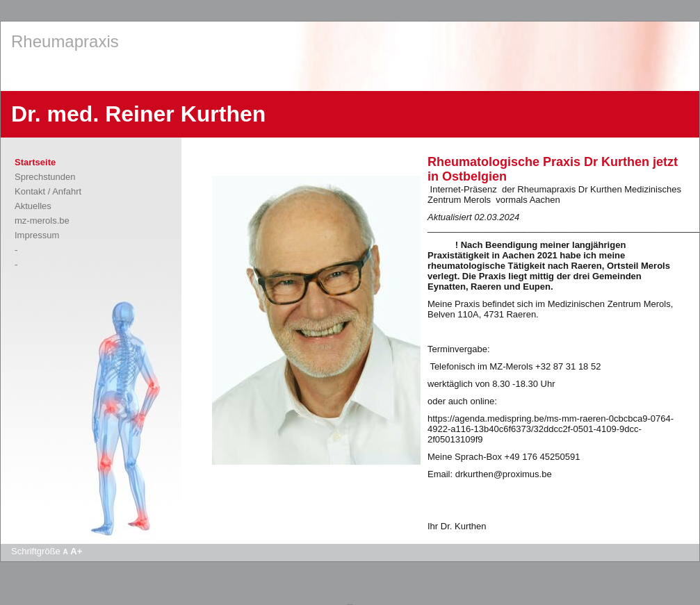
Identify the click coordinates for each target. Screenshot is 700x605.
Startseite (35, 162)
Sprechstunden (45, 177)
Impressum (37, 235)
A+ (76, 551)
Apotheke (350, 604)
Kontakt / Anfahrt (48, 191)
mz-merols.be (42, 221)
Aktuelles (33, 206)
